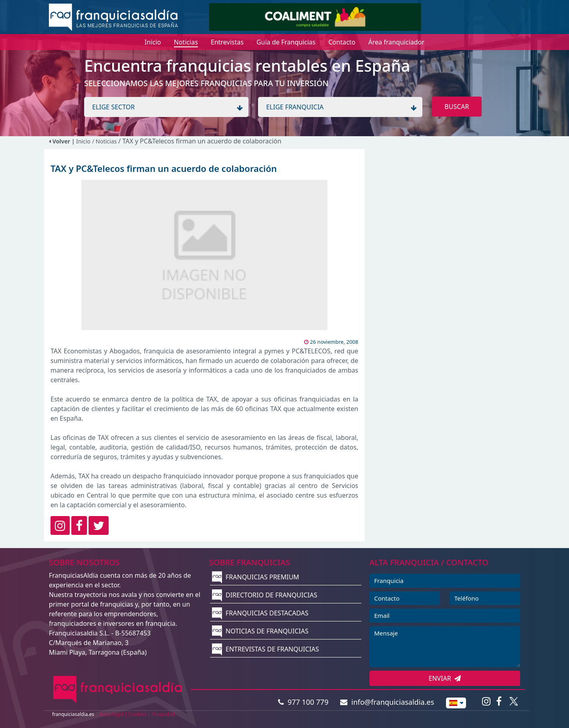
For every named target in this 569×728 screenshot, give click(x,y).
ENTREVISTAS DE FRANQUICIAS (265, 649)
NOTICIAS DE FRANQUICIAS (260, 631)
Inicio (83, 141)
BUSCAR (457, 107)
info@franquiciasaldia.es (387, 702)
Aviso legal (111, 714)
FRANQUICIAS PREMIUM (256, 577)
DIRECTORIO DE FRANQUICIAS (265, 595)
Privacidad (163, 714)
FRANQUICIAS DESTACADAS (260, 613)
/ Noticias (105, 141)
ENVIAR (445, 678)
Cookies (137, 714)
